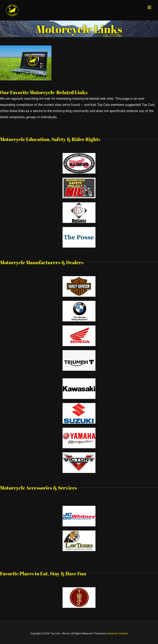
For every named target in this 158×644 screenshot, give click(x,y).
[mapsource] (79, 204)
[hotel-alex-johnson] (79, 589)
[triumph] (79, 352)
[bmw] (79, 302)
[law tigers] (79, 532)
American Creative (118, 634)
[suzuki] (79, 405)
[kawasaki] (79, 380)
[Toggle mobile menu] (150, 7)
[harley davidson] (79, 278)
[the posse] (79, 229)
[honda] (79, 327)
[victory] (79, 454)
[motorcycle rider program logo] (79, 155)
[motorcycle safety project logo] (79, 179)
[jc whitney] (79, 507)
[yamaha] (79, 429)
